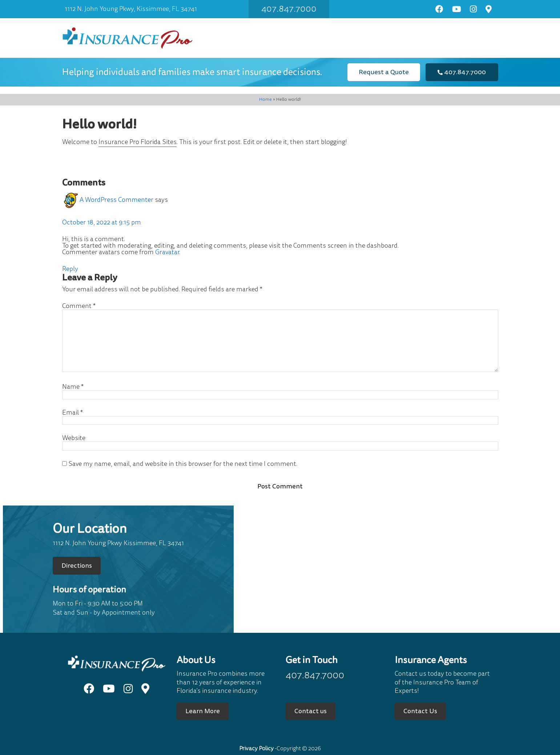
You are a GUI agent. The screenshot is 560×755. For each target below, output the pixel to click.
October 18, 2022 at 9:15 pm (102, 222)
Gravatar (167, 252)
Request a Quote (384, 72)
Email (72, 413)
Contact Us (420, 711)
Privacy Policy (256, 748)
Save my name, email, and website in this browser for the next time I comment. (183, 464)
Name (73, 387)
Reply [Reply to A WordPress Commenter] (70, 269)
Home (265, 99)
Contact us (311, 711)
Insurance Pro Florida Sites (138, 142)
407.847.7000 (289, 9)
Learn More (203, 711)
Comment (79, 306)
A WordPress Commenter (116, 200)
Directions (77, 566)
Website (74, 438)
